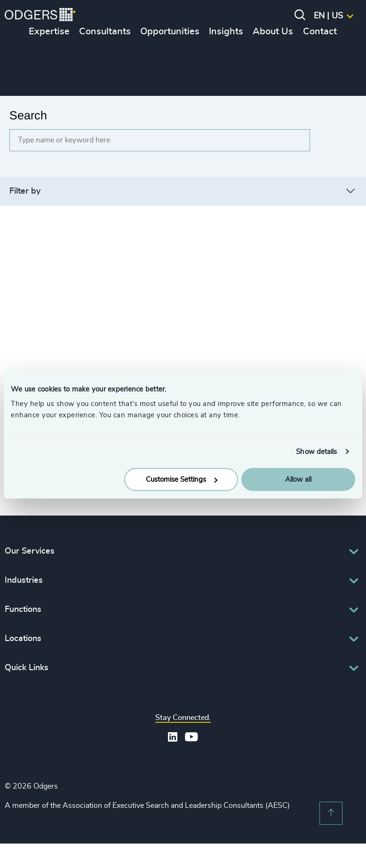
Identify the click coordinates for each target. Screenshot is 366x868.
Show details (316, 451)
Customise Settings (182, 480)
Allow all (298, 480)
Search (28, 115)
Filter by (25, 191)
